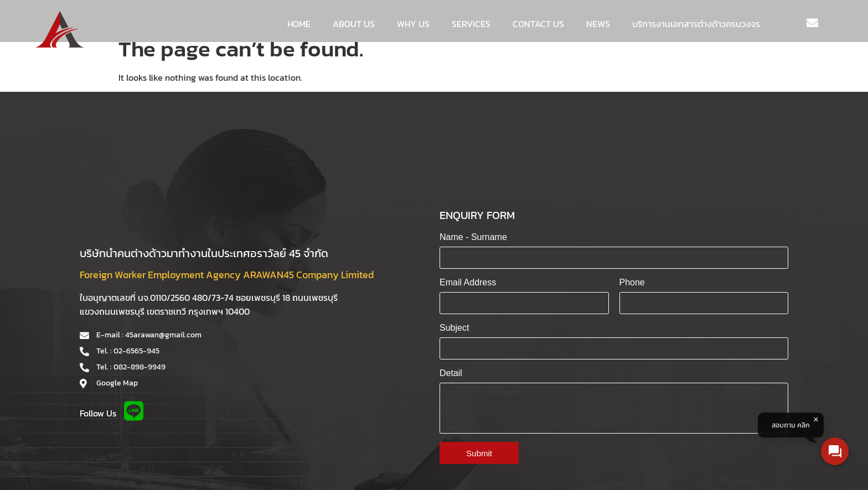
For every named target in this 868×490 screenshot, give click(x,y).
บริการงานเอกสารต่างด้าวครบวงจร (696, 24)
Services (471, 24)
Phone (632, 282)
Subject (454, 328)
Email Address (468, 282)
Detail (451, 373)
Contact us (538, 24)
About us (354, 24)
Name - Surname (473, 237)
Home (299, 24)
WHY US (413, 24)
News (598, 24)
